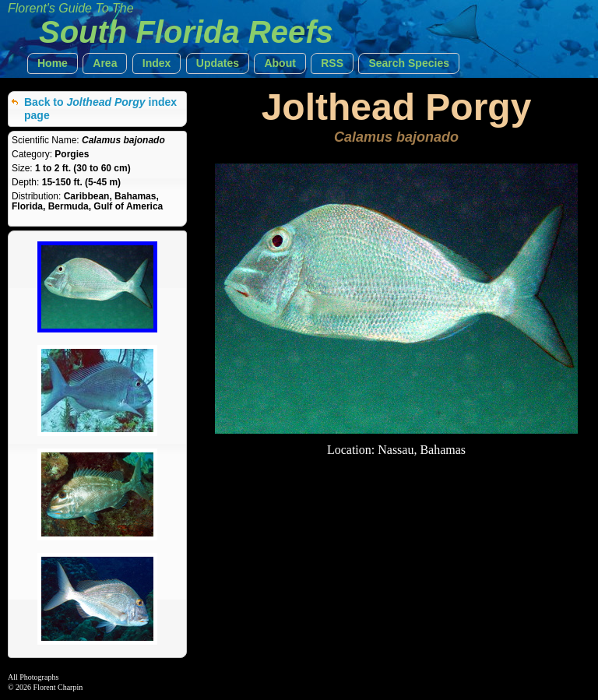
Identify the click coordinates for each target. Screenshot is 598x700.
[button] (53, 63)
